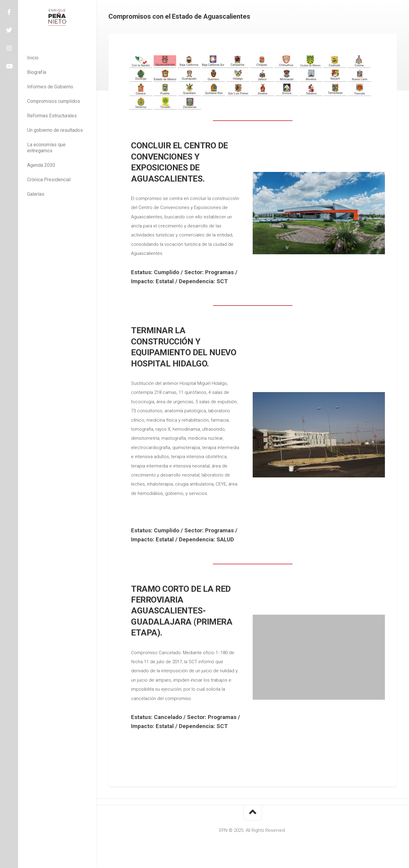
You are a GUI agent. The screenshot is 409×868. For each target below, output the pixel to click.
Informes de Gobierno (50, 87)
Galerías (36, 194)
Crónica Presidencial (49, 180)
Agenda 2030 (41, 165)
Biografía (37, 72)
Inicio (33, 58)
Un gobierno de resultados (55, 130)
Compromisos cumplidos (54, 101)
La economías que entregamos (46, 148)
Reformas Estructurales (52, 116)
